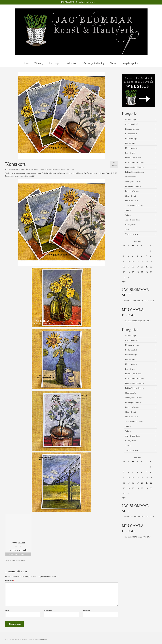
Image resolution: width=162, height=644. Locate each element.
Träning (128, 215)
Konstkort (13, 560)
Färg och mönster (39, 169)
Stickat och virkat (132, 201)
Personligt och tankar (133, 186)
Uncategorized (131, 225)
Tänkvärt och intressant (134, 206)
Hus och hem (130, 153)
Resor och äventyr (132, 191)
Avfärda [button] (98, 2)
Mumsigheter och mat (133, 182)
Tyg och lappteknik (132, 220)
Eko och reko (130, 143)
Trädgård (129, 210)
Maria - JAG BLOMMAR (16, 169)
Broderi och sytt (131, 139)
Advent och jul (131, 119)
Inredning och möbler (133, 158)
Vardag (128, 229)
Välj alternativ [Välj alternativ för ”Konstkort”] (18, 554)
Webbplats (86, 610)
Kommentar (10, 581)
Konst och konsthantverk (52, 169)
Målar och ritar (65, 169)
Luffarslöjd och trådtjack (134, 172)
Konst (8, 560)
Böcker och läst (131, 134)
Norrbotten (22, 560)
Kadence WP (44, 639)
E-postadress (49, 610)
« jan (124, 281)
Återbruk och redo (132, 124)
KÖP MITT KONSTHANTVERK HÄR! (139, 301)
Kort (17, 560)
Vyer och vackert (132, 234)
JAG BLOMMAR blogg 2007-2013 (137, 321)
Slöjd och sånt (130, 196)
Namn (8, 610)
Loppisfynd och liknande (134, 167)
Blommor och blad (132, 129)
